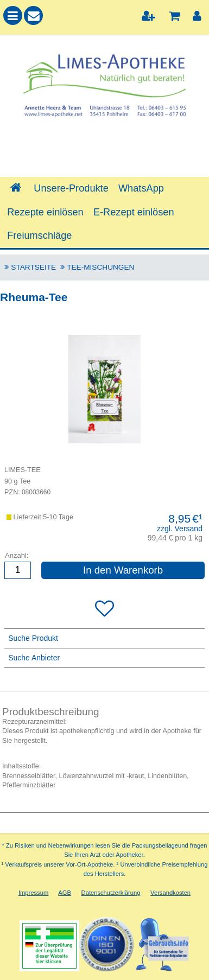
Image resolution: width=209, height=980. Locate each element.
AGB (65, 893)
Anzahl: (17, 555)
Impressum (33, 893)
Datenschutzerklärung (111, 893)
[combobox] (104, 149)
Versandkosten (170, 893)
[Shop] (15, 188)
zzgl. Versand (180, 529)
